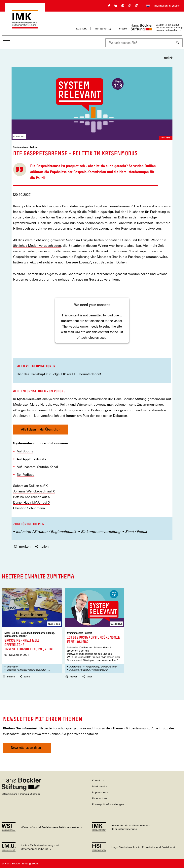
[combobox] (139, 43)
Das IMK (81, 29)
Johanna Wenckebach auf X (34, 491)
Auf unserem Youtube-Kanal (37, 467)
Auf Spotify (25, 451)
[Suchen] (178, 43)
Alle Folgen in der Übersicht (39, 429)
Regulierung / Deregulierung (101, 667)
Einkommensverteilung (101, 532)
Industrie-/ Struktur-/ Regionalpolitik (46, 532)
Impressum (99, 792)
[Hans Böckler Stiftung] (21, 794)
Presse (123, 29)
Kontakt (97, 780)
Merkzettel (98, 786)
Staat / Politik (136, 532)
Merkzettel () (103, 29)
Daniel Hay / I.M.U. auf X (32, 503)
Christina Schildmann (29, 508)
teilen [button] (42, 547)
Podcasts (166, 138)
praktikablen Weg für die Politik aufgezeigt (81, 212)
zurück (168, 58)
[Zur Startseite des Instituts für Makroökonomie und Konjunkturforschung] (25, 27)
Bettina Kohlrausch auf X (32, 497)
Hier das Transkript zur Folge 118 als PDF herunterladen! (59, 374)
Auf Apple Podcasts (31, 459)
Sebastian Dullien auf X (30, 486)
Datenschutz (100, 798)
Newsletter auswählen (26, 747)
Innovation (12, 667)
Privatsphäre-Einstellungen (108, 804)
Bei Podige (25, 475)
